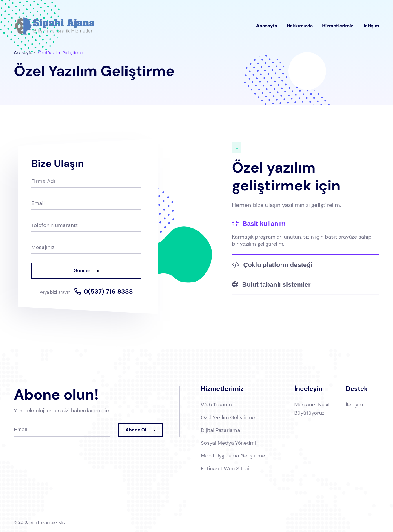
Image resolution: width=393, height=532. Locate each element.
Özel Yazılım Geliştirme (228, 417)
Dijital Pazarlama (220, 430)
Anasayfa (267, 26)
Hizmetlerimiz (337, 26)
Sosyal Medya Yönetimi (228, 443)
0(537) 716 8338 (108, 292)
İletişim (371, 26)
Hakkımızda (300, 26)
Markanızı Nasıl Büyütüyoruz (312, 409)
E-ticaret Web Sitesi (225, 469)
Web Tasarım (216, 405)
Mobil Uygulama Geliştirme (233, 456)
